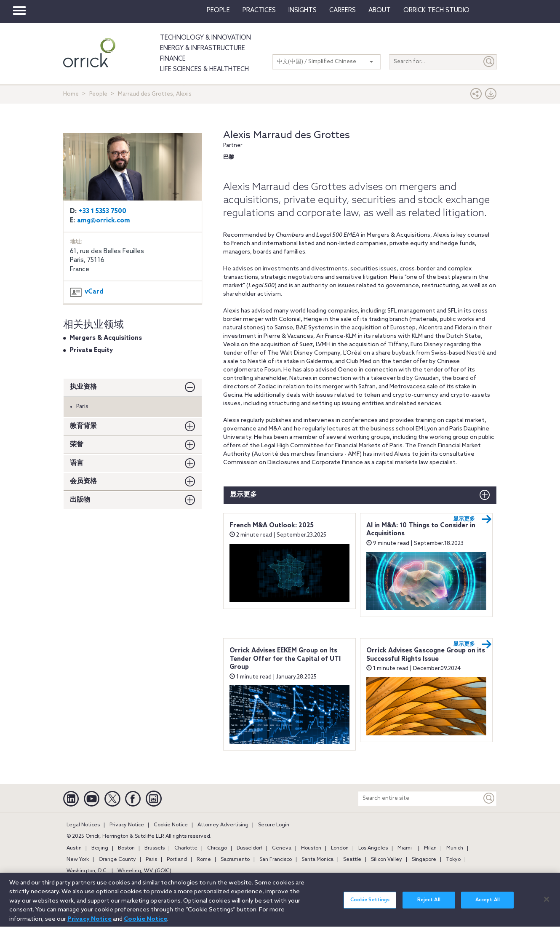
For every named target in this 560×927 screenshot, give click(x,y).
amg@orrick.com (104, 221)
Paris (151, 860)
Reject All (429, 905)
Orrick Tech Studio (436, 11)
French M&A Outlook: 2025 (272, 526)
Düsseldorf (249, 848)
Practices (259, 11)
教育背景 (83, 426)
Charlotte (186, 848)
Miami (405, 848)
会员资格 (83, 481)
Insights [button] (303, 11)
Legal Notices (83, 825)
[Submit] (489, 62)
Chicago (217, 848)
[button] (476, 96)
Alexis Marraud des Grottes (287, 135)
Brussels (155, 848)
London (340, 848)
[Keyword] (489, 798)
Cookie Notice (171, 825)
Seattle (352, 860)
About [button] (380, 11)
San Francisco (276, 860)
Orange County (117, 860)
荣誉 (77, 445)
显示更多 (243, 495)
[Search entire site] (420, 798)
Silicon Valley (387, 860)
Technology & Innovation (205, 38)
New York (78, 860)
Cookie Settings (370, 905)
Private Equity (91, 350)
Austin (74, 848)
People (218, 11)
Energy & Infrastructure (203, 48)
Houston (311, 848)
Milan (430, 848)
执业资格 (83, 387)
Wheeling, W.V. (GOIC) (144, 871)
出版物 (80, 500)
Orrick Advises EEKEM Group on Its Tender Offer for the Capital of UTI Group (285, 659)
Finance (173, 59)
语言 (77, 463)
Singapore (424, 860)
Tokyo (453, 860)
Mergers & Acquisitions (106, 338)
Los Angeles (373, 848)
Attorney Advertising (223, 825)
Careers (343, 11)
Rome (204, 860)
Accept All (488, 905)
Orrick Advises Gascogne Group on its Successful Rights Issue (426, 655)
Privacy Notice (127, 825)
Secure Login (274, 825)
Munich (455, 848)
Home (71, 94)
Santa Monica (317, 860)
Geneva (282, 848)
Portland (177, 860)
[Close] (547, 904)
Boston (126, 848)
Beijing (100, 848)
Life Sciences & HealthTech (204, 69)
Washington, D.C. (87, 871)
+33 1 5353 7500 (103, 211)
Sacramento (235, 860)
